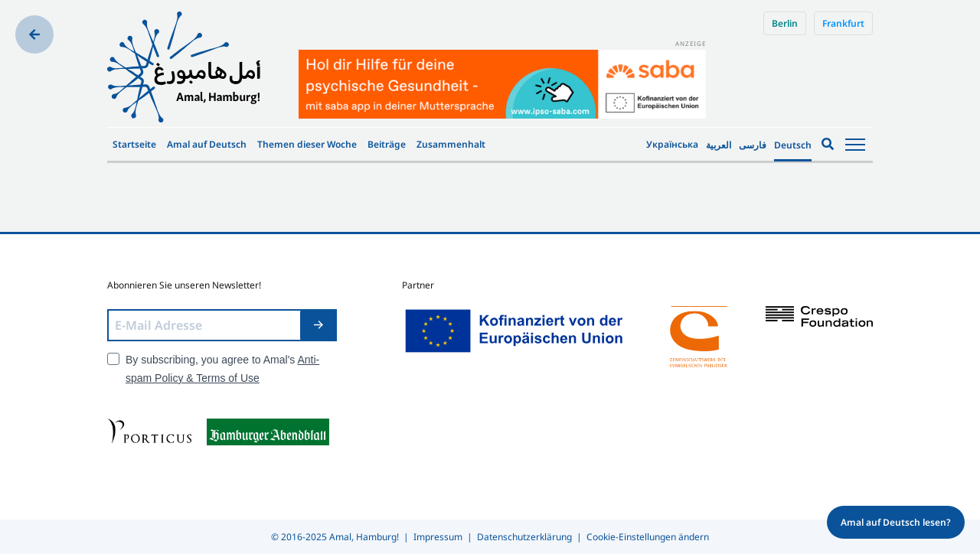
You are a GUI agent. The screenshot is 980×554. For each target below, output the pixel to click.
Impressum (438, 537)
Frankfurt (843, 23)
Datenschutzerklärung (524, 537)
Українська (672, 144)
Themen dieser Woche (307, 144)
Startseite (134, 144)
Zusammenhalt (451, 144)
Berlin (785, 23)
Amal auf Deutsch (207, 144)
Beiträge (387, 144)
